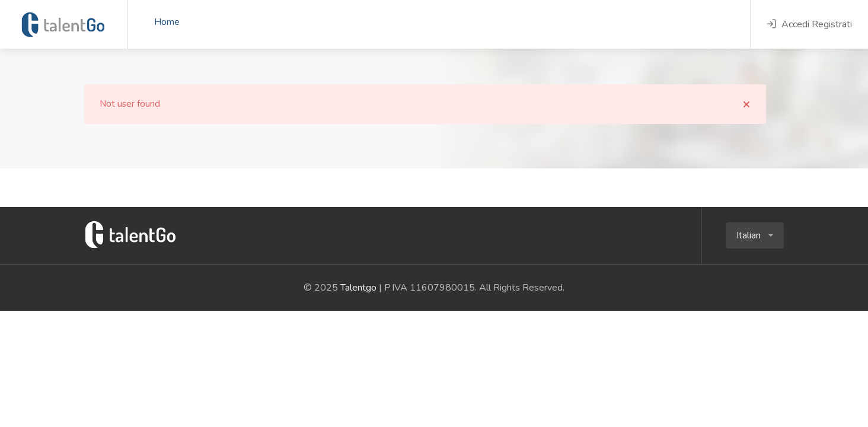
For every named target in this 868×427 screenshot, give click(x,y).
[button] (755, 235)
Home (167, 22)
